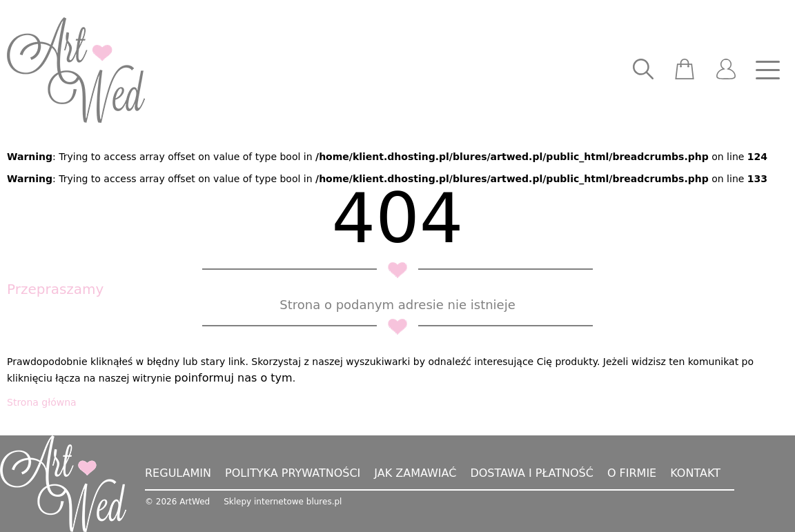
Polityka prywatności (293, 473)
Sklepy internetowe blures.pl (283, 502)
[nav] (767, 70)
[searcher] (643, 70)
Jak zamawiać (415, 473)
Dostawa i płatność (531, 473)
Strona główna (42, 402)
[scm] (685, 70)
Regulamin (178, 473)
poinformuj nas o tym (234, 378)
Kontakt (695, 473)
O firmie (632, 473)
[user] (726, 70)
